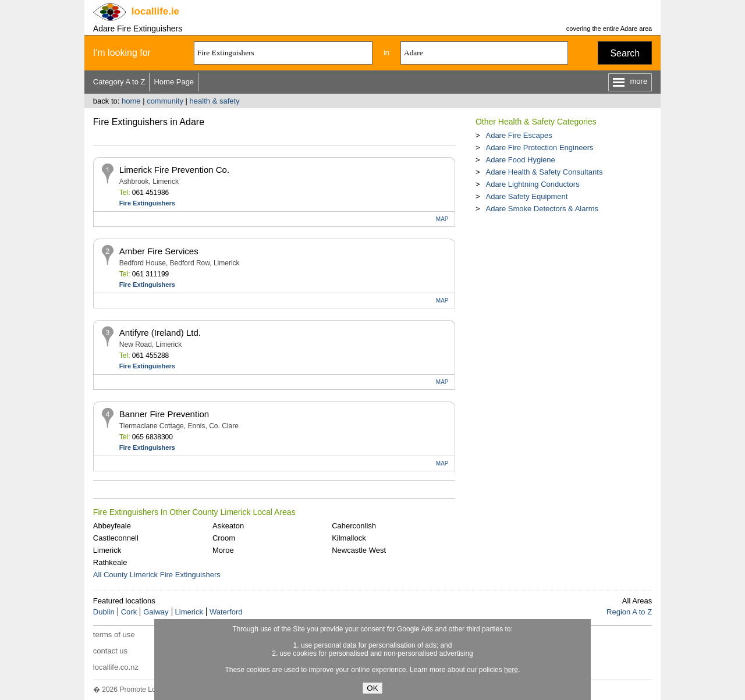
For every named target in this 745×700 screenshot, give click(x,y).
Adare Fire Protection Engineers (539, 148)
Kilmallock (349, 538)
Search (625, 53)
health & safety (215, 101)
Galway (156, 612)
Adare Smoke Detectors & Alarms (542, 209)
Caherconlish (354, 526)
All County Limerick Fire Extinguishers (157, 575)
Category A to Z (119, 82)
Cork (129, 612)
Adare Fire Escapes (519, 135)
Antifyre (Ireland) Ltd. (160, 333)
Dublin (104, 612)
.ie (155, 11)
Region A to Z (629, 612)
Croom (224, 538)
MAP (442, 219)
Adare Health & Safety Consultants (544, 172)
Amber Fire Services (159, 251)
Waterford (226, 612)
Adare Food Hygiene (520, 160)
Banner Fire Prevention (164, 414)
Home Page (174, 82)
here (511, 670)
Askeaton (228, 526)
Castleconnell (116, 538)
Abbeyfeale (112, 526)
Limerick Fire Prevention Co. (174, 170)
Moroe (223, 550)
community (165, 101)
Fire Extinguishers (147, 203)
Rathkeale (110, 562)
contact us (110, 651)
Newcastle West (359, 550)
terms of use (114, 635)
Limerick (107, 550)
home (131, 101)
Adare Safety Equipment (526, 196)
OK (372, 688)
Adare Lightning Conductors (532, 184)
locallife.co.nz (116, 667)
